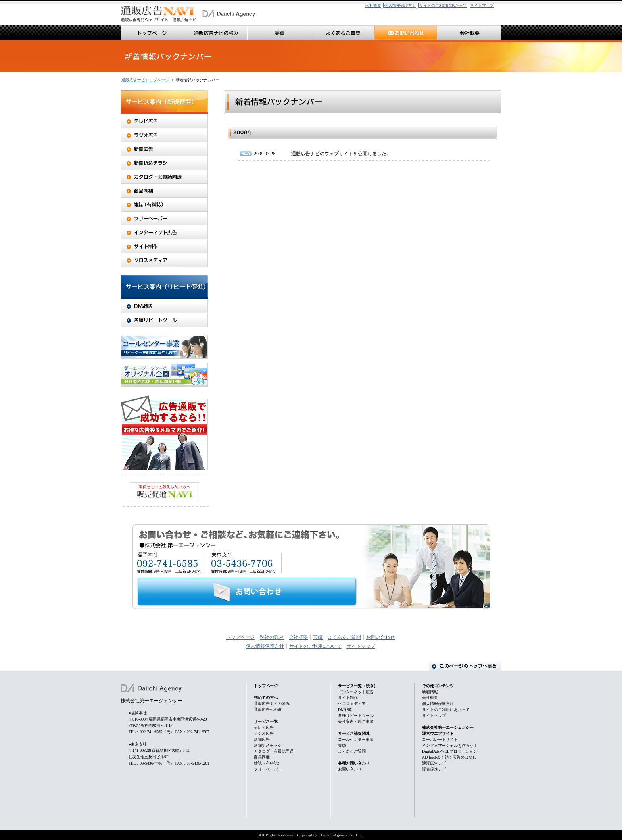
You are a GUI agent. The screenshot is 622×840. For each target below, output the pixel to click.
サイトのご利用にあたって (443, 5)
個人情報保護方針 (400, 5)
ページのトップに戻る (465, 666)
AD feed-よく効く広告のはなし (449, 757)
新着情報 (430, 692)
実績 (279, 33)
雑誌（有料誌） (164, 205)
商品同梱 (164, 191)
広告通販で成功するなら (164, 432)
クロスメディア (164, 260)
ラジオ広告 (164, 135)
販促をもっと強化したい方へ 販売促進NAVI (164, 491)
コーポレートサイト (440, 739)
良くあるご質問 (343, 33)
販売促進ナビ (434, 769)
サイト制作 (164, 246)
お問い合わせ (406, 33)
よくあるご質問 (344, 637)
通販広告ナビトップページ (145, 80)
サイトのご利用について (315, 646)
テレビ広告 (164, 121)
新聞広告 (164, 149)
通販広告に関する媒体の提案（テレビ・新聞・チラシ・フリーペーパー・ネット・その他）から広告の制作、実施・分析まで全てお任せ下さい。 (158, 14)
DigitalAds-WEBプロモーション (450, 751)
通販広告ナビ (434, 763)
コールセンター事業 (164, 347)
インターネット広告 (164, 232)
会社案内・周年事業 (356, 722)
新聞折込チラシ (164, 163)
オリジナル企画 (164, 375)
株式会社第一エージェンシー (152, 701)
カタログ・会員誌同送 (164, 177)
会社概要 (373, 5)
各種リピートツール (164, 320)
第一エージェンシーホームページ (229, 14)
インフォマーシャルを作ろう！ (450, 745)
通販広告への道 (268, 710)
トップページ (152, 33)
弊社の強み (272, 637)
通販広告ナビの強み (216, 33)
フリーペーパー (164, 219)
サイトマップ (482, 5)
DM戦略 (164, 306)
